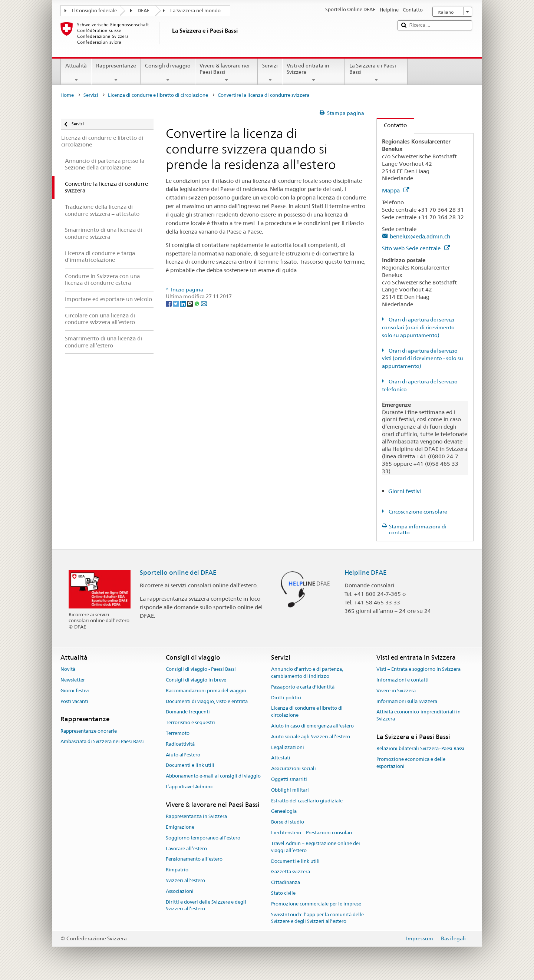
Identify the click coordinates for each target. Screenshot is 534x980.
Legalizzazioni (288, 747)
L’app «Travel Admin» (189, 787)
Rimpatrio (177, 870)
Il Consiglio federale (94, 11)
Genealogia (284, 811)
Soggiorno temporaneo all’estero (203, 838)
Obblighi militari (290, 790)
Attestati (281, 758)
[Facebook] (169, 303)
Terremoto (178, 733)
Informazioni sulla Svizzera (407, 701)
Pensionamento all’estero (194, 859)
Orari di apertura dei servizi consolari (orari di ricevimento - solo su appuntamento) (420, 327)
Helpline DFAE (366, 573)
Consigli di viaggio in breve (196, 680)
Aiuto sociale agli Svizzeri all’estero (311, 737)
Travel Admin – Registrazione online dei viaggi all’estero (316, 847)
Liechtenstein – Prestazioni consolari (312, 833)
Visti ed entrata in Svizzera (314, 73)
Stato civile (283, 893)
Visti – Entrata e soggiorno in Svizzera (418, 669)
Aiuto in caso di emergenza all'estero (312, 726)
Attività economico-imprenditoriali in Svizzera (418, 716)
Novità (68, 669)
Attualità (76, 73)
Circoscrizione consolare (417, 512)
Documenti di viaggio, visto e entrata (207, 701)
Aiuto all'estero (183, 755)
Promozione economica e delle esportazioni (411, 763)
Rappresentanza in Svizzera (196, 816)
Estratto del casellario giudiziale (307, 801)
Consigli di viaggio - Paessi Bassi (201, 669)
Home (67, 95)
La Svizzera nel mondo (195, 11)
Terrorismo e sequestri (190, 722)
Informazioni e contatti (403, 680)
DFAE (144, 11)
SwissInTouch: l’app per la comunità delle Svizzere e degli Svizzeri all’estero (317, 918)
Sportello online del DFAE (178, 573)
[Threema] (190, 303)
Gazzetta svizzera (291, 872)
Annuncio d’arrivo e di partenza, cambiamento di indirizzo (307, 673)
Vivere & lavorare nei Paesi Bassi (226, 73)
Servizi (270, 73)
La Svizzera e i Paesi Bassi (376, 73)
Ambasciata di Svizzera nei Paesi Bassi (102, 742)
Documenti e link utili (190, 765)
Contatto (392, 125)
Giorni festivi (405, 491)
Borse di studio (288, 822)
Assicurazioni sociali (294, 768)
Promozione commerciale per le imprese (316, 904)
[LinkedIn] (183, 303)
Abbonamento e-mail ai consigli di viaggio (213, 776)
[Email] (204, 303)
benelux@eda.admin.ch (420, 236)
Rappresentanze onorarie (89, 731)
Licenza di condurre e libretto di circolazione (158, 95)
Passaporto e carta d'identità (303, 687)
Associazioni (180, 891)
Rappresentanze (116, 73)
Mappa (395, 190)
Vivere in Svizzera (396, 691)
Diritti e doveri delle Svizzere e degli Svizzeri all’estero (206, 905)
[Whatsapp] (197, 303)
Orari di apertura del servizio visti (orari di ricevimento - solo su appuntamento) (423, 359)
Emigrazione (180, 827)
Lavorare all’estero (186, 849)
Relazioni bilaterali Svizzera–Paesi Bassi (420, 749)
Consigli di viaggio (168, 73)
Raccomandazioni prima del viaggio (206, 691)
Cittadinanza (286, 882)
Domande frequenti (188, 712)
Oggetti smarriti (289, 779)
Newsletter (73, 680)
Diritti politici (286, 698)
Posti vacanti (74, 701)
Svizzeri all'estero (185, 880)
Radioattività (180, 744)
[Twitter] (176, 303)
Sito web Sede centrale (416, 248)
